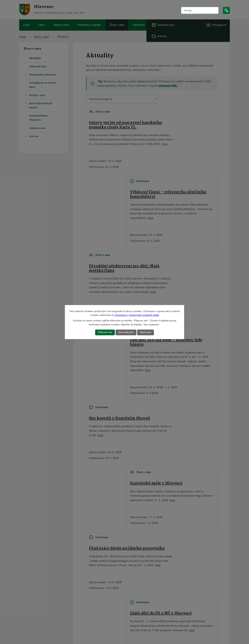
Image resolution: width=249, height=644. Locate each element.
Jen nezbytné (126, 332)
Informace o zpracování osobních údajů (137, 315)
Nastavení (146, 332)
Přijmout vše (104, 332)
